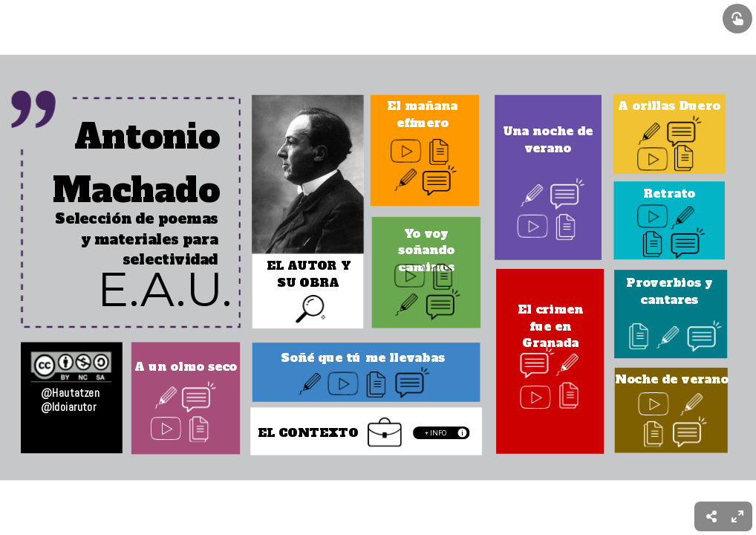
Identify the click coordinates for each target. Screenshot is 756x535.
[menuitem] (737, 516)
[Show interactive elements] (737, 19)
